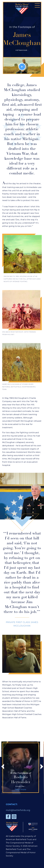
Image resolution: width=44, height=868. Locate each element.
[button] (37, 6)
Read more (37, 789)
